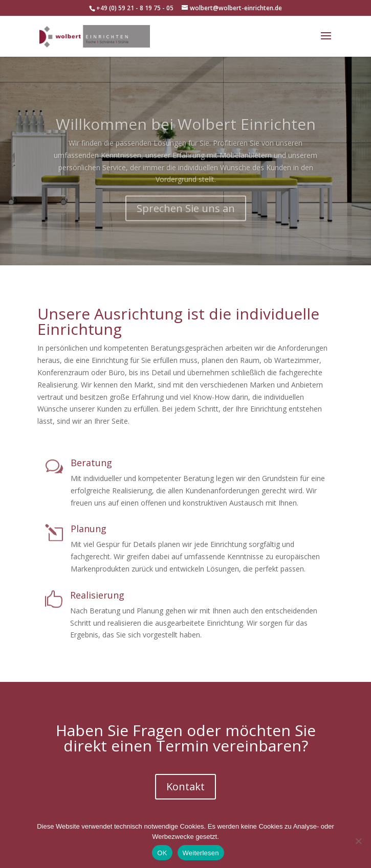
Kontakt (185, 786)
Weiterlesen (201, 853)
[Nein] (358, 841)
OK (162, 853)
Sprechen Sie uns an (186, 220)
